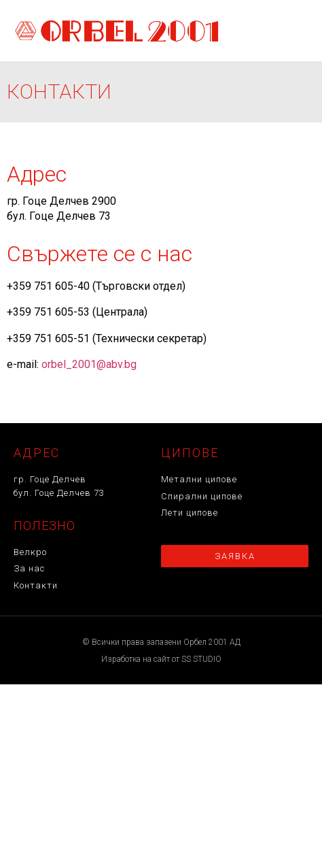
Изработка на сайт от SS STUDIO (161, 659)
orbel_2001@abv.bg (89, 364)
